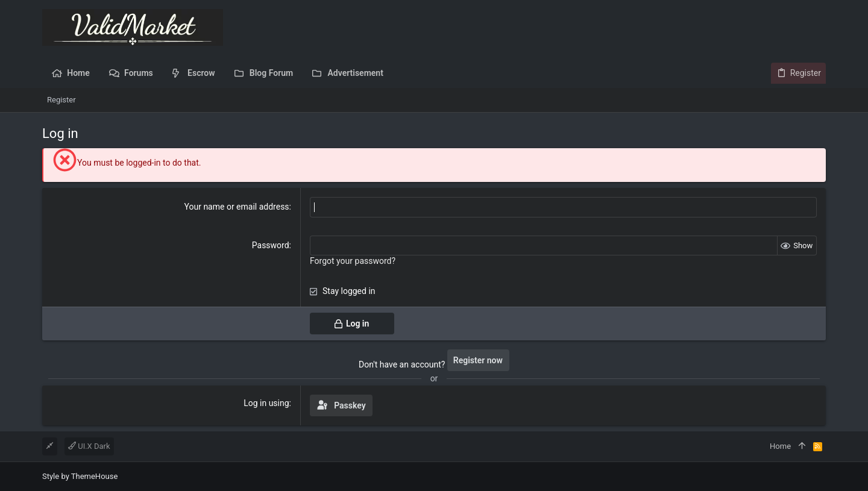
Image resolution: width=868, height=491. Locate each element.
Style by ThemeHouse (80, 476)
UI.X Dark (89, 446)
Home (780, 446)
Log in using (266, 403)
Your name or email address (237, 207)
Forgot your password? (353, 261)
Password (271, 245)
